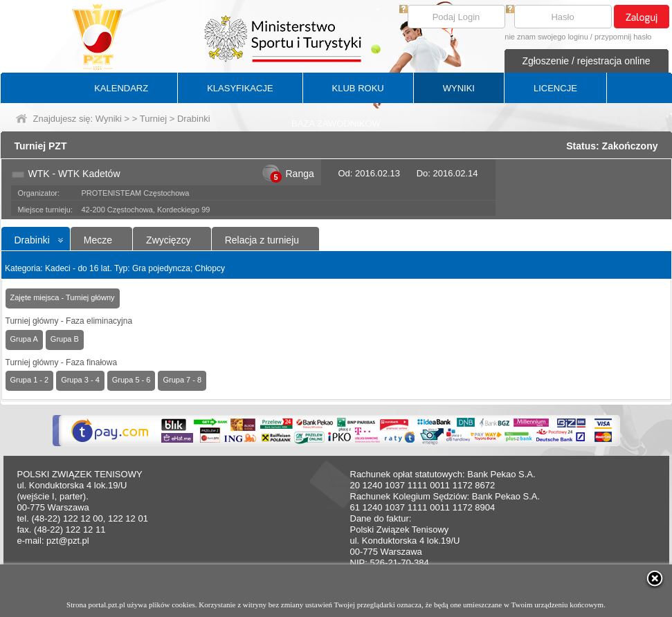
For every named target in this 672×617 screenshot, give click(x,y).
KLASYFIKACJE (240, 88)
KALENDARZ (121, 88)
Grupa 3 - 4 (80, 380)
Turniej (153, 119)
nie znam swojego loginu (546, 37)
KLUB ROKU (358, 88)
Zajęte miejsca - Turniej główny (63, 297)
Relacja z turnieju (262, 240)
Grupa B (65, 339)
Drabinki (32, 240)
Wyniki (109, 119)
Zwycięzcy (169, 240)
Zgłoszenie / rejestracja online (586, 61)
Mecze (98, 240)
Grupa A (24, 339)
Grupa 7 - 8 (182, 380)
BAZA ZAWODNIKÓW (336, 123)
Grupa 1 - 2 (30, 380)
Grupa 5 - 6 (131, 380)
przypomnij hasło (623, 37)
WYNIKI (459, 88)
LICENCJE (555, 88)
